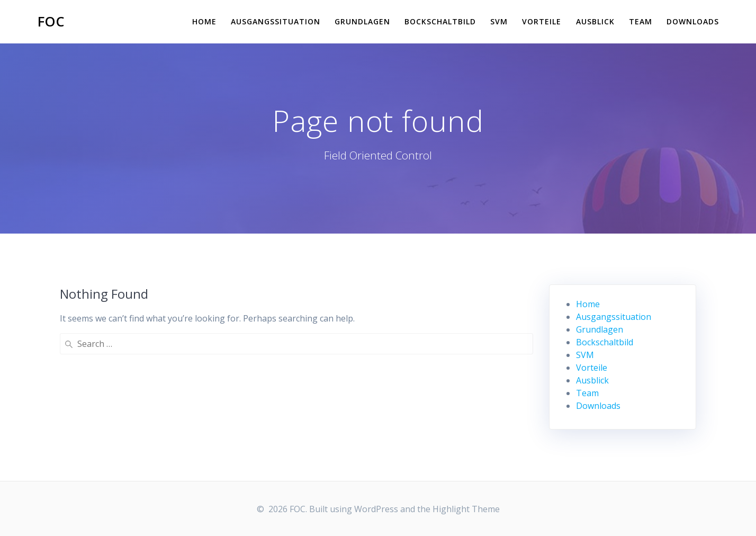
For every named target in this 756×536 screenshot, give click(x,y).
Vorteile (542, 21)
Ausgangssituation (276, 21)
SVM (499, 21)
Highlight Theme (466, 509)
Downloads (693, 21)
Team (641, 21)
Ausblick (595, 21)
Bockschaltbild (440, 21)
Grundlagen (362, 21)
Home (204, 21)
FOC (51, 22)
